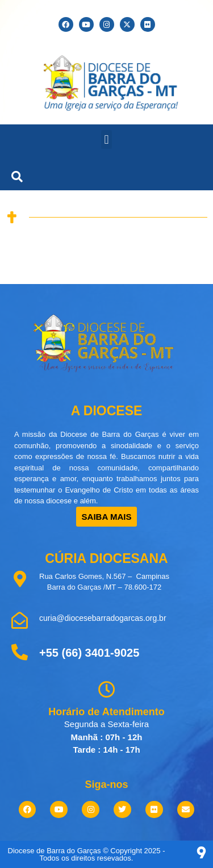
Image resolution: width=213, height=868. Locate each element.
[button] (106, 139)
